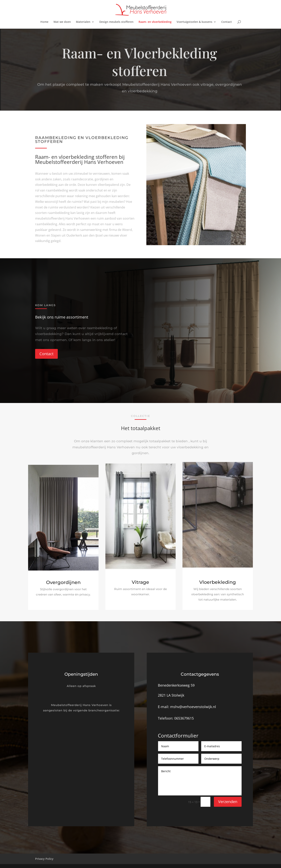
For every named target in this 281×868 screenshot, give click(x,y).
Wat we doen (62, 22)
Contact (227, 22)
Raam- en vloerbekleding (155, 22)
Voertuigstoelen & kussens (194, 22)
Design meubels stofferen (116, 22)
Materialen (83, 22)
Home (44, 22)
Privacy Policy (44, 859)
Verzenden (228, 802)
